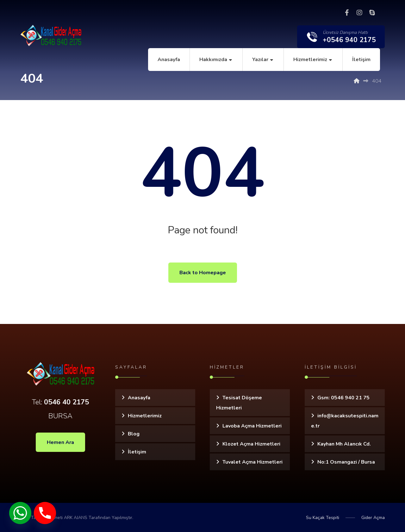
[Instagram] (359, 13)
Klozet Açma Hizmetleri (251, 444)
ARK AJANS (76, 518)
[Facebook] (347, 13)
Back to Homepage (203, 273)
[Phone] (45, 513)
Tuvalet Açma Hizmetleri (252, 462)
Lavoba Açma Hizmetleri (252, 426)
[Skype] (372, 13)
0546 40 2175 (66, 402)
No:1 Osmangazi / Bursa (346, 462)
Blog (134, 434)
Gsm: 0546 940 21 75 (343, 398)
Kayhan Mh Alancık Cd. (344, 444)
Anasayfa (139, 398)
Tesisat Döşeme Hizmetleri (239, 403)
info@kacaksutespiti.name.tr (345, 421)
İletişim (137, 452)
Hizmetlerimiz (145, 416)
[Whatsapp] (20, 513)
